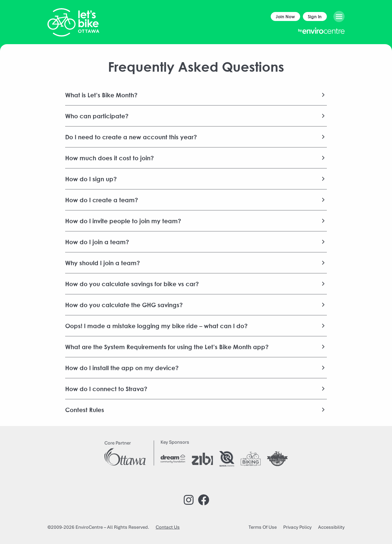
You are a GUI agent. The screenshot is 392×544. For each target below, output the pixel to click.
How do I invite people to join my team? (123, 221)
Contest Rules (85, 410)
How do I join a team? (97, 242)
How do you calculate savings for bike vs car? (132, 284)
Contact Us (168, 527)
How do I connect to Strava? (106, 389)
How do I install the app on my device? (122, 368)
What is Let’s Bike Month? (101, 95)
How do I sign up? (91, 179)
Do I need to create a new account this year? (131, 137)
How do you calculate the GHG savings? (124, 305)
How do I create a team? (102, 200)
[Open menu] (339, 16)
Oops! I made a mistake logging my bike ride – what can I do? (156, 326)
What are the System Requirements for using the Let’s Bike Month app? (167, 347)
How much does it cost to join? (109, 158)
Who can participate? (97, 116)
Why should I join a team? (102, 263)
